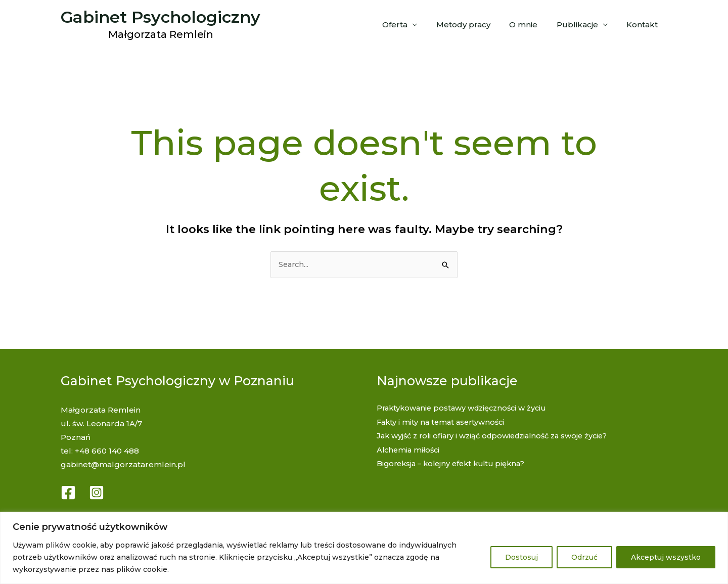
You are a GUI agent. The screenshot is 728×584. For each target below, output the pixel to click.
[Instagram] (97, 492)
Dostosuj (521, 557)
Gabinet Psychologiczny (161, 17)
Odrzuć (584, 557)
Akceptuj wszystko (666, 557)
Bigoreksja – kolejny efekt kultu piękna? (455, 463)
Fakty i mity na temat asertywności (443, 422)
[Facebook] (68, 492)
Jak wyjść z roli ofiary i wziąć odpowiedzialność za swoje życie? (498, 436)
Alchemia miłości (409, 449)
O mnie (533, 25)
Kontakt (644, 25)
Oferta (412, 25)
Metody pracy (476, 25)
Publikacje (583, 25)
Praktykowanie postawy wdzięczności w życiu (465, 408)
